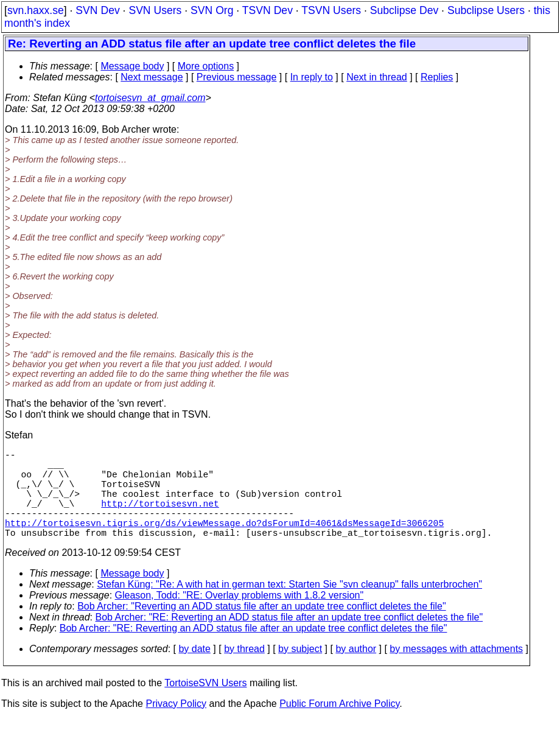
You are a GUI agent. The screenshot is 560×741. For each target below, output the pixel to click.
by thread (244, 671)
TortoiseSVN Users (205, 705)
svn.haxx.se (36, 10)
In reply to (312, 77)
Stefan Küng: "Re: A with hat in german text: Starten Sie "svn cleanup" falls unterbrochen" (289, 606)
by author (356, 671)
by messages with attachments (456, 671)
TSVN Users (331, 10)
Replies (437, 77)
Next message (152, 77)
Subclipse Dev (404, 10)
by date (194, 671)
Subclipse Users (486, 10)
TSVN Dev (268, 10)
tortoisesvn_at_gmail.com (150, 98)
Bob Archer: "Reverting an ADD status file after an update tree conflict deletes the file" (261, 628)
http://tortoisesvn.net (160, 518)
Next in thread (377, 77)
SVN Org (212, 10)
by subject (300, 671)
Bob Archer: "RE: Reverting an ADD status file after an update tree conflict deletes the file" (289, 639)
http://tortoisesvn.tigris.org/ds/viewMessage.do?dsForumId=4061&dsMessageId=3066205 (224, 542)
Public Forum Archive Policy (339, 725)
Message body (132, 66)
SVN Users (155, 10)
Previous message (237, 77)
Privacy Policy (176, 725)
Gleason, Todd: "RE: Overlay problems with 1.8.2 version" (240, 617)
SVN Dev (97, 10)
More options (206, 66)
